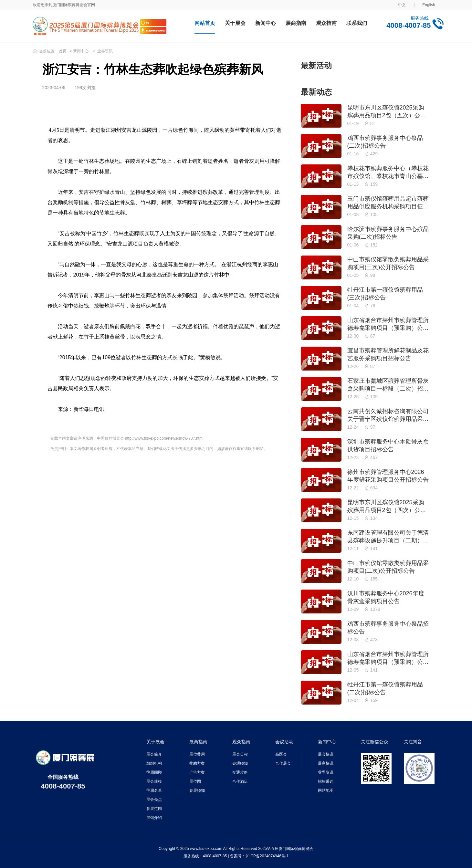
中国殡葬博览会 (110, 438)
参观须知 (240, 763)
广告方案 (197, 772)
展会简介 (154, 754)
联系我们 (357, 23)
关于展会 (235, 23)
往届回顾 (154, 772)
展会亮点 (154, 800)
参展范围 (154, 809)
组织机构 (154, 763)
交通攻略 (240, 772)
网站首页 (205, 23)
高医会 (281, 754)
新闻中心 (266, 23)
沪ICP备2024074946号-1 (267, 856)
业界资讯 (105, 51)
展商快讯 (326, 763)
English (429, 5)
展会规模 (154, 781)
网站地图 (326, 790)
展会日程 (240, 754)
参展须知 (197, 790)
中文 (402, 5)
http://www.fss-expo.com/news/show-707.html (164, 438)
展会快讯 (326, 754)
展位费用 (197, 754)
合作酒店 (240, 781)
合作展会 (283, 763)
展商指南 (296, 23)
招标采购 (326, 781)
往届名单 (154, 790)
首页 (63, 51)
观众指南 (326, 23)
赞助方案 (197, 763)
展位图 (195, 781)
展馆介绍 (154, 818)
